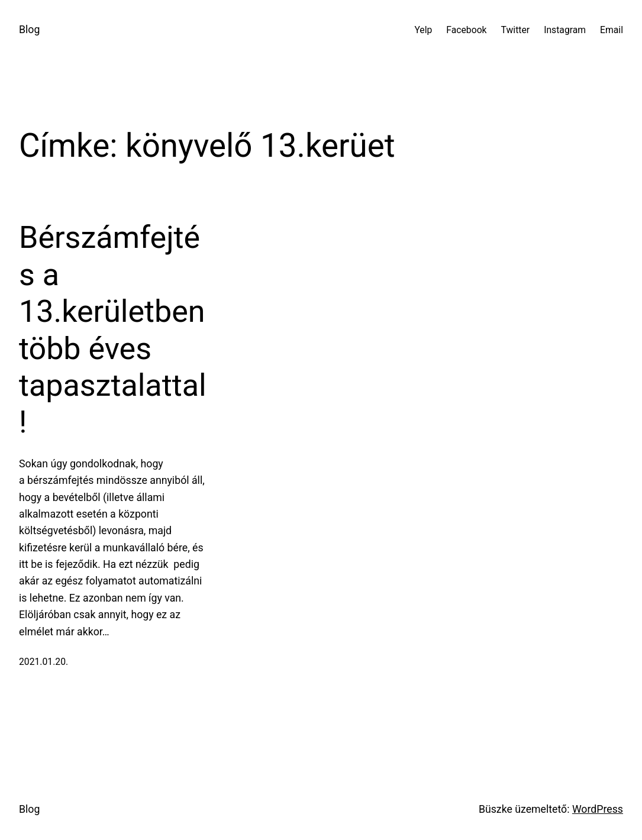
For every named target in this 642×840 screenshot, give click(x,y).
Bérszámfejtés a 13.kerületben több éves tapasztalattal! (113, 330)
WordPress (598, 809)
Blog (29, 30)
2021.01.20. (43, 662)
